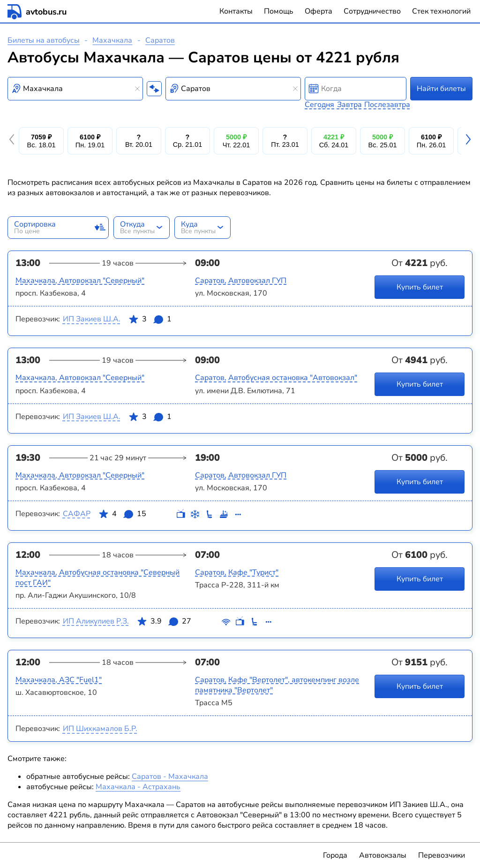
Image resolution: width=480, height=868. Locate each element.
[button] (13, 141)
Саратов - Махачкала (170, 777)
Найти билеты (441, 89)
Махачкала (112, 40)
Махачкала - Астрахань (138, 787)
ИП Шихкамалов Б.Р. (100, 729)
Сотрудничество (372, 11)
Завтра (349, 105)
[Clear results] (137, 89)
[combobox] (75, 89)
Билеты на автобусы (44, 40)
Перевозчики (442, 855)
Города (335, 855)
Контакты (236, 11)
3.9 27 (164, 623)
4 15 (122, 516)
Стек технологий (441, 11)
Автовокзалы (383, 855)
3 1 (150, 321)
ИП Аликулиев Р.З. (96, 621)
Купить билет (420, 287)
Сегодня (319, 105)
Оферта (319, 11)
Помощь (279, 11)
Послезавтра (387, 105)
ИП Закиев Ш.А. (92, 319)
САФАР (77, 514)
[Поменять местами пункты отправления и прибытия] (154, 89)
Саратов (160, 40)
